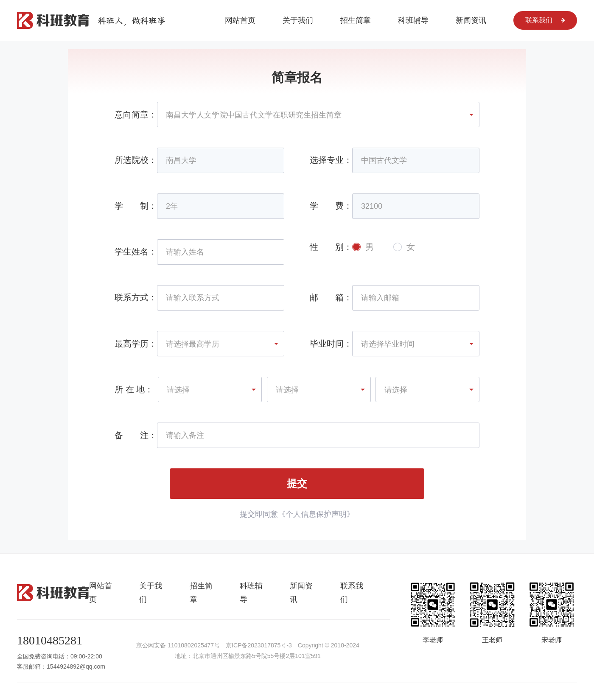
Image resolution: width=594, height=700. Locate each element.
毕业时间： (331, 344)
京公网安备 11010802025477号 (178, 645)
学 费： (331, 206)
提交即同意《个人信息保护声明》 (297, 514)
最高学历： (136, 344)
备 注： (136, 435)
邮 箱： (331, 297)
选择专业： (331, 160)
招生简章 (356, 20)
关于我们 (298, 20)
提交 (297, 483)
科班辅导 (413, 20)
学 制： (136, 206)
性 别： (331, 247)
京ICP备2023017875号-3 (259, 645)
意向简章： (136, 115)
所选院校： (136, 160)
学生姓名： (136, 252)
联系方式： (136, 297)
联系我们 (545, 20)
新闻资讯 (471, 20)
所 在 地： (134, 389)
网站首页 (240, 20)
